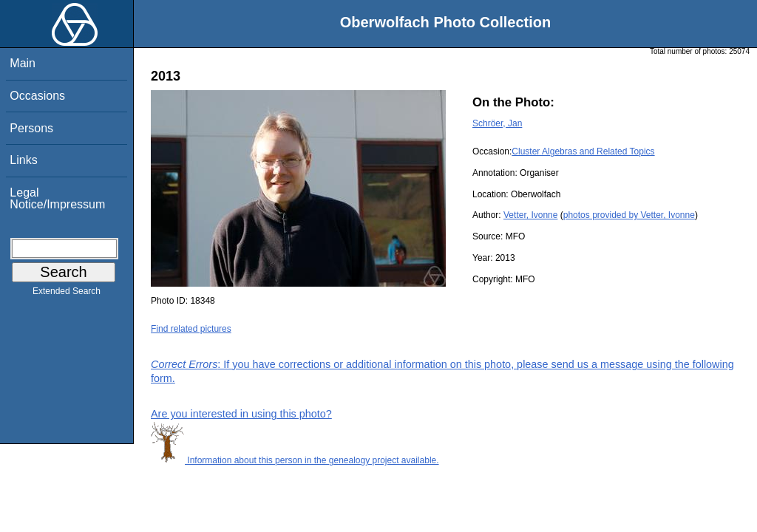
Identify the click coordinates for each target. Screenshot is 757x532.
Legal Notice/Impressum (57, 198)
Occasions (37, 96)
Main (23, 63)
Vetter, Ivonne (530, 215)
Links (23, 160)
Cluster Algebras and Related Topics (583, 151)
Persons (31, 128)
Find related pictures (191, 329)
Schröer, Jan (497, 123)
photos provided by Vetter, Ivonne (629, 215)
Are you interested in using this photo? (241, 414)
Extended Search (67, 294)
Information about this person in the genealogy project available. (295, 460)
